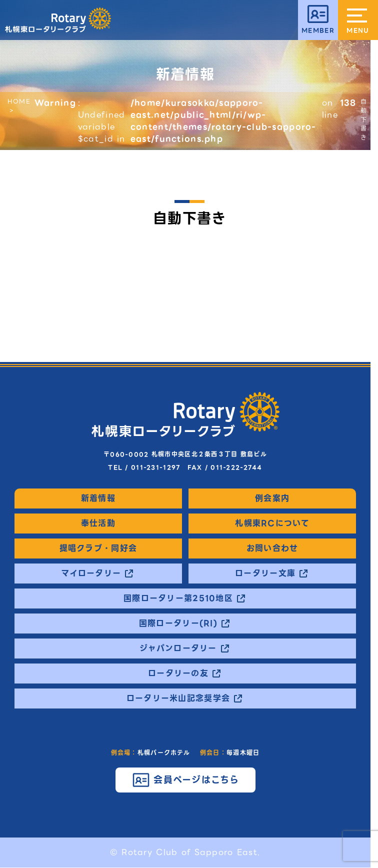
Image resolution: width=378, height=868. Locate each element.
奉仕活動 (98, 523)
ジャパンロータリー (178, 648)
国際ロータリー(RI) (178, 623)
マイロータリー (91, 573)
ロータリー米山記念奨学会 (178, 698)
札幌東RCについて (272, 523)
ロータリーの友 (178, 673)
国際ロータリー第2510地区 (178, 598)
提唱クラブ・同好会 (98, 548)
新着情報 (98, 498)
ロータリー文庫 (265, 573)
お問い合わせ (272, 548)
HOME (19, 101)
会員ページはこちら (196, 780)
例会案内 (272, 498)
